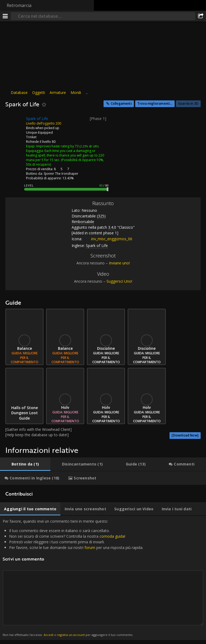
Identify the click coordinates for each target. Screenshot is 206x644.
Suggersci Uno (119, 281)
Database (19, 92)
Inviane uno (119, 263)
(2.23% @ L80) (89, 146)
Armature (58, 92)
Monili (76, 92)
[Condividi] (201, 16)
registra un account (71, 635)
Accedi (49, 635)
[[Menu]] (5, 16)
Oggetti (39, 92)
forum (90, 547)
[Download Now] (185, 435)
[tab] (25, 464)
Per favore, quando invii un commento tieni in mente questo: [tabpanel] (103, 578)
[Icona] (14, 123)
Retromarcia (19, 5)
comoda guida (112, 536)
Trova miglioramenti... (155, 103)
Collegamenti (121, 103)
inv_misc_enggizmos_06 (108, 239)
